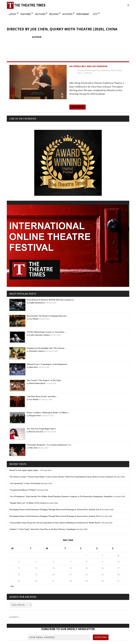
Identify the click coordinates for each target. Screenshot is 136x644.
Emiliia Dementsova (37, 291)
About (23, 641)
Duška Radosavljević (37, 372)
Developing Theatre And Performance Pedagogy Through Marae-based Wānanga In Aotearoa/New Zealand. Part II (55, 498)
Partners (74, 641)
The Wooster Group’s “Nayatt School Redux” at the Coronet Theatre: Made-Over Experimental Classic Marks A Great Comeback (61, 465)
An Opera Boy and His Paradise (88, 55)
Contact (100, 641)
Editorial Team (62, 641)
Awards (50, 641)
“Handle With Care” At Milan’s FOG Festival (28, 492)
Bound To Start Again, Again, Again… (25, 459)
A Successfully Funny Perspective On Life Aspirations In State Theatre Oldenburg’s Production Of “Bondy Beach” (55, 511)
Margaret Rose (35, 404)
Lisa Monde (34, 307)
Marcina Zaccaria (36, 420)
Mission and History (36, 641)
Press (93, 641)
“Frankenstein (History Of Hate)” (23, 479)
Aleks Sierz (33, 356)
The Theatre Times (27, 637)
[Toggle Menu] (128, 5)
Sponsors (84, 641)
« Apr (12, 575)
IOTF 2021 (88, 62)
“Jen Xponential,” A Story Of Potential (25, 472)
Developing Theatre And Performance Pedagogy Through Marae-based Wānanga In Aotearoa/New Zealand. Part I (55, 505)
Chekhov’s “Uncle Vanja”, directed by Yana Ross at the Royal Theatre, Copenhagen (43, 518)
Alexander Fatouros (37, 340)
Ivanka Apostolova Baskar (39, 324)
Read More (77, 96)
